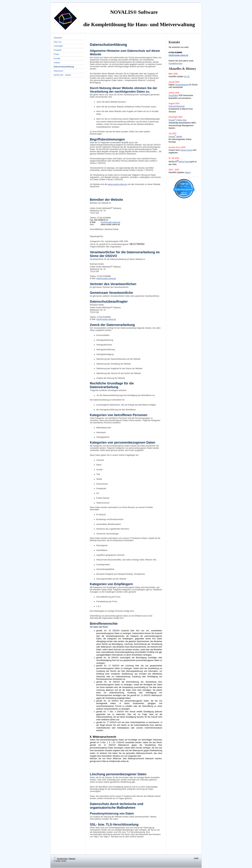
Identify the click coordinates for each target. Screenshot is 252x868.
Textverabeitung (182, 85)
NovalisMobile (175, 137)
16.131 (187, 76)
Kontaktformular (175, 63)
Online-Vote (182, 120)
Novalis (172, 120)
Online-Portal (184, 162)
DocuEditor (173, 95)
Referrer (149, 560)
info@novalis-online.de (178, 55)
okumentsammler (177, 106)
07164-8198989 (104, 218)
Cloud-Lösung (186, 150)
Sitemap (72, 859)
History (188, 172)
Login (196, 858)
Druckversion (61, 859)
